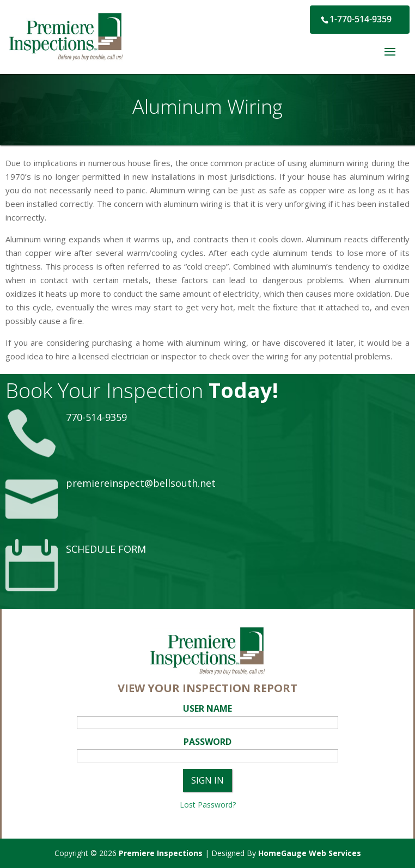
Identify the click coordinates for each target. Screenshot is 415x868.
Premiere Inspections (161, 853)
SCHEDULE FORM (106, 549)
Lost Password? (208, 805)
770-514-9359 (96, 417)
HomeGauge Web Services (310, 853)
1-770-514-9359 (361, 19)
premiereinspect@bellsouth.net (141, 483)
